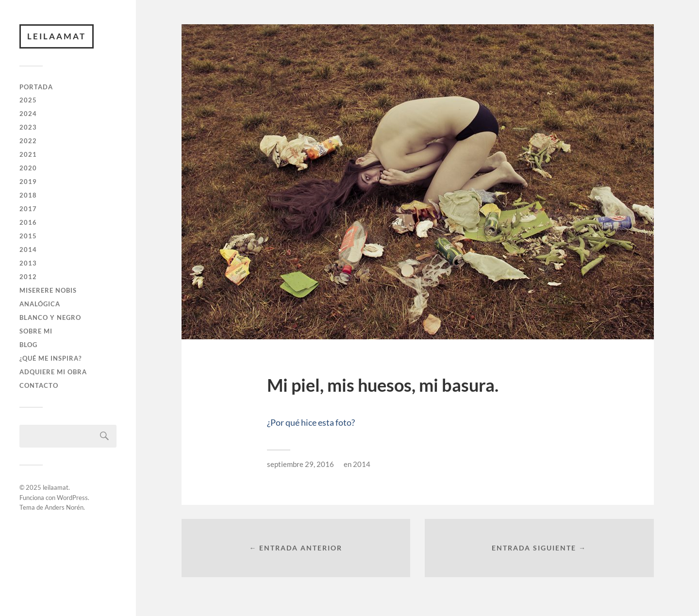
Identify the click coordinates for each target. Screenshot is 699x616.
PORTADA (36, 87)
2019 (28, 182)
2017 (28, 209)
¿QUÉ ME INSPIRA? (50, 358)
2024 (28, 114)
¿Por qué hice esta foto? (311, 422)
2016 (28, 222)
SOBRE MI (36, 331)
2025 (28, 100)
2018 (28, 195)
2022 (28, 141)
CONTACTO (39, 385)
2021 (28, 154)
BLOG (28, 345)
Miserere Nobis (48, 290)
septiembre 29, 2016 (300, 464)
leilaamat (57, 36)
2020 (28, 168)
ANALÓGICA (40, 304)
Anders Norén (64, 507)
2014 (28, 250)
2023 (28, 127)
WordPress (72, 498)
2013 (28, 263)
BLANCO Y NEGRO (50, 317)
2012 (28, 277)
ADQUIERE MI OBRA (53, 372)
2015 (28, 236)
